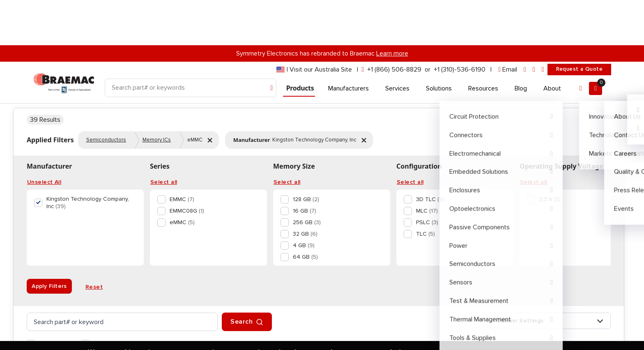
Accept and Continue (199, 335)
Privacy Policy (119, 335)
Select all (164, 276)
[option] (207, 293)
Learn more (392, 8)
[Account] (581, 43)
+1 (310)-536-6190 (460, 24)
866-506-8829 (553, 93)
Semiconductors (106, 233)
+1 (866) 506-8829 (394, 24)
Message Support (553, 114)
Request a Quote (579, 24)
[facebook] (534, 24)
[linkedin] (525, 24)
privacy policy (208, 316)
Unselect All (44, 276)
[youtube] (543, 24)
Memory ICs (157, 233)
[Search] (191, 43)
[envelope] (508, 24)
